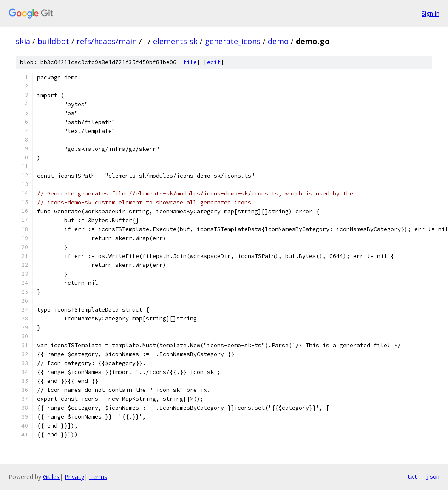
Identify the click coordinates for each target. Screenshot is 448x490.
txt (412, 476)
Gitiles (51, 477)
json (433, 476)
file (190, 62)
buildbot (53, 41)
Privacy (74, 477)
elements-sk (175, 41)
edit (214, 62)
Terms (98, 477)
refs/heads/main (107, 41)
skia (23, 41)
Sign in (431, 13)
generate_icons (233, 41)
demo (278, 41)
